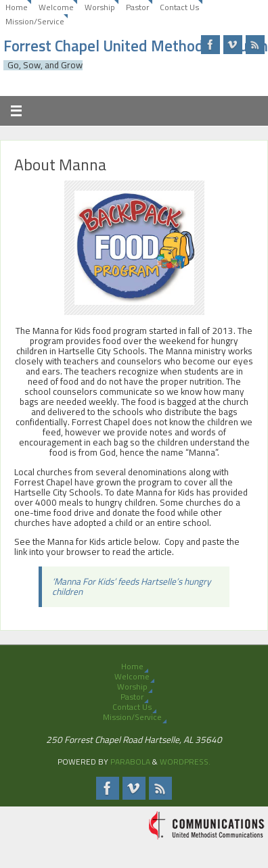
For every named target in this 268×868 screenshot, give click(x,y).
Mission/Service (35, 21)
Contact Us (179, 7)
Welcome (56, 7)
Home (17, 7)
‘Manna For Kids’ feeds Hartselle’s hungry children (132, 586)
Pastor (137, 7)
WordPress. (185, 762)
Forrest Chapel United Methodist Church (136, 46)
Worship (100, 7)
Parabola (130, 762)
